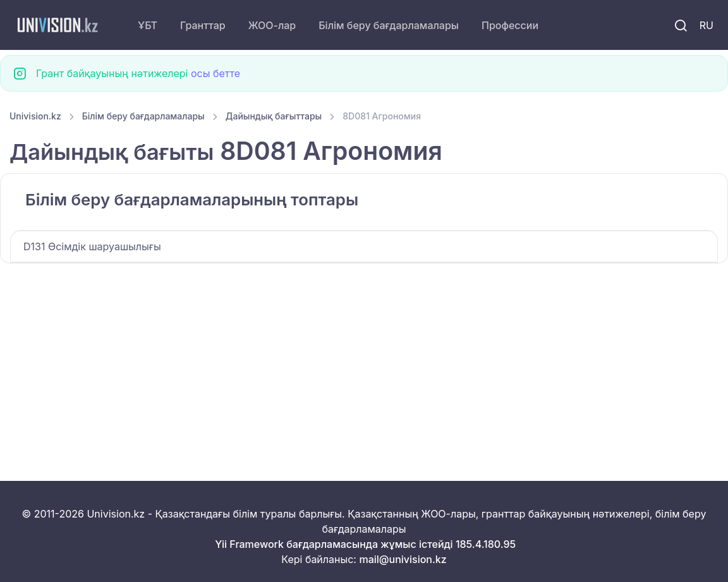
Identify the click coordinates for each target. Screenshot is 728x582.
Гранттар (203, 25)
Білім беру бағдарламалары (389, 25)
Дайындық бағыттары (274, 116)
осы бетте (215, 73)
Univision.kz (35, 116)
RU (707, 25)
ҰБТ (148, 25)
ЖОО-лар (272, 25)
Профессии (510, 25)
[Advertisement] (364, 357)
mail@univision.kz (403, 559)
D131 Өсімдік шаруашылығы (92, 246)
